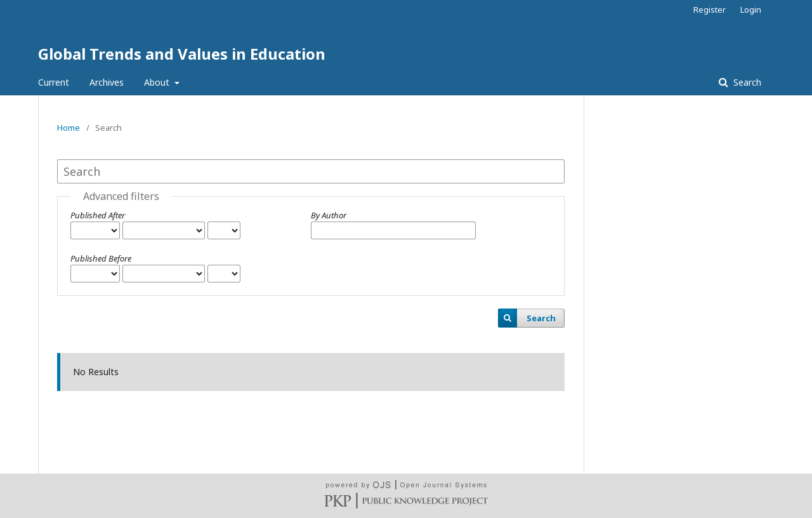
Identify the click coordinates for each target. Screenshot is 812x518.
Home (69, 128)
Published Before (101, 258)
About (158, 82)
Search (746, 82)
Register (710, 10)
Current (54, 82)
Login (751, 10)
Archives (107, 82)
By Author (329, 215)
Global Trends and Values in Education (182, 54)
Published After (98, 215)
